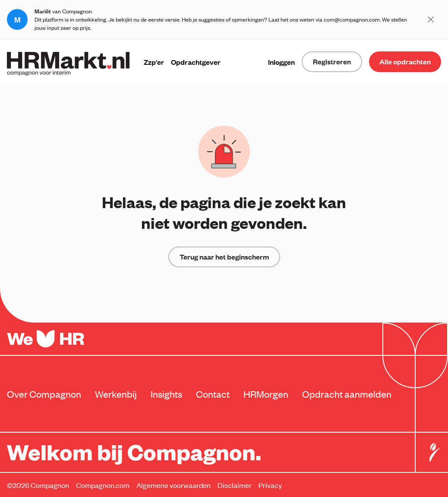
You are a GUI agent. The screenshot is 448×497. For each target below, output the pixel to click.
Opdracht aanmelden (347, 394)
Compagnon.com (103, 485)
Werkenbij (116, 394)
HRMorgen (266, 394)
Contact (213, 394)
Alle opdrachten (405, 62)
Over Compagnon (44, 394)
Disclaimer (235, 485)
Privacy (270, 485)
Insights (166, 394)
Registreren (332, 62)
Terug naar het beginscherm (224, 257)
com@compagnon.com (352, 19)
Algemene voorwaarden (174, 485)
